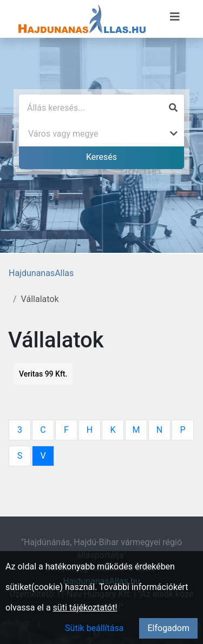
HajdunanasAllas (41, 273)
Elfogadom (168, 628)
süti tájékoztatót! (85, 608)
